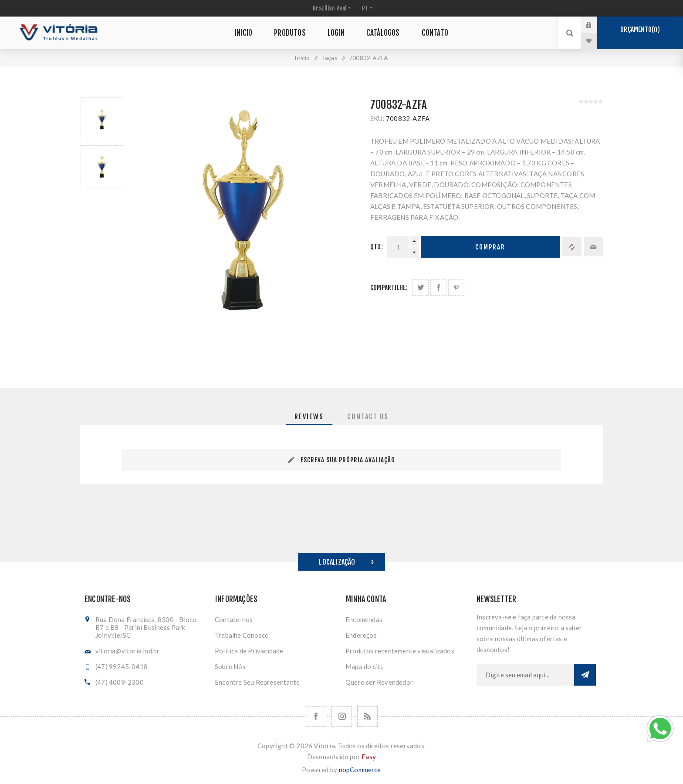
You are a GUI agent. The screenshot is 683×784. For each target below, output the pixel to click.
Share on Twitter (421, 288)
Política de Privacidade (249, 651)
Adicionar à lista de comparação (572, 247)
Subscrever (585, 675)
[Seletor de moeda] (331, 8)
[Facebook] (316, 716)
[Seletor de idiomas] (366, 8)
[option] (102, 119)
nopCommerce (360, 770)
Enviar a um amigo (593, 247)
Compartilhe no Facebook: (438, 288)
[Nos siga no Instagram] (342, 716)
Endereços (361, 635)
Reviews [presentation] (309, 417)
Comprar (490, 247)
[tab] (309, 417)
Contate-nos (234, 619)
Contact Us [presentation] (368, 417)
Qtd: (377, 247)
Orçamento (640, 30)
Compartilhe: (389, 288)
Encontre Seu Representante (257, 682)
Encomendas (364, 619)
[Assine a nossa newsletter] (525, 675)
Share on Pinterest (456, 288)
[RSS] (367, 716)
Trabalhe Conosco (242, 635)
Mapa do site (365, 666)
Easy (369, 757)
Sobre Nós (230, 666)
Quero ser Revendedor (379, 682)
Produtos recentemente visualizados (400, 651)
